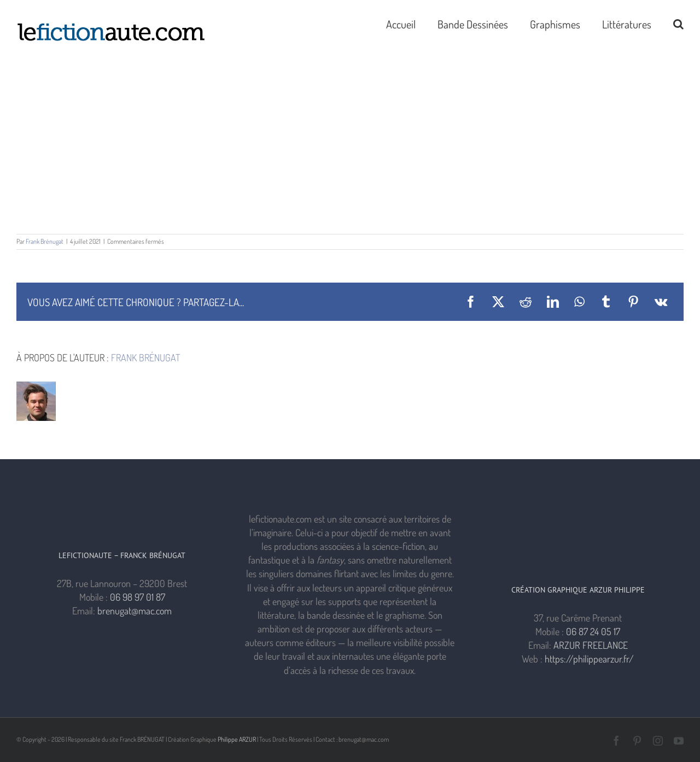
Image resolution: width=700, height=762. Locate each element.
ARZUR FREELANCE (591, 645)
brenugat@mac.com (135, 611)
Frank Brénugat (45, 241)
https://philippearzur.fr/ (589, 659)
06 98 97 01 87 (138, 597)
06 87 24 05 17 (593, 631)
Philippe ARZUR (237, 739)
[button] (678, 23)
